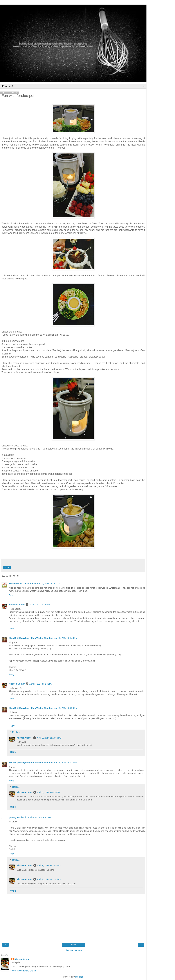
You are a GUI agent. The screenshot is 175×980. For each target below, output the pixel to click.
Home (73, 945)
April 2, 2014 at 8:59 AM (41, 605)
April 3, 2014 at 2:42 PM (41, 684)
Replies (16, 732)
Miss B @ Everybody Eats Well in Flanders (31, 638)
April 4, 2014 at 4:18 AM (66, 763)
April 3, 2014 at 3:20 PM (66, 708)
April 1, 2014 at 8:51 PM (49, 584)
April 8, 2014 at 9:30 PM (39, 817)
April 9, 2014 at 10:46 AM (49, 865)
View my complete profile (24, 971)
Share (7, 567)
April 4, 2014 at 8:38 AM (49, 792)
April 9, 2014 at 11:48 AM (49, 879)
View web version (73, 950)
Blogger (79, 977)
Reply (12, 595)
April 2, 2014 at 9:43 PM (66, 638)
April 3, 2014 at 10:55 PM (49, 738)
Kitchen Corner (17, 605)
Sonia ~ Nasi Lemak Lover (23, 584)
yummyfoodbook (18, 817)
